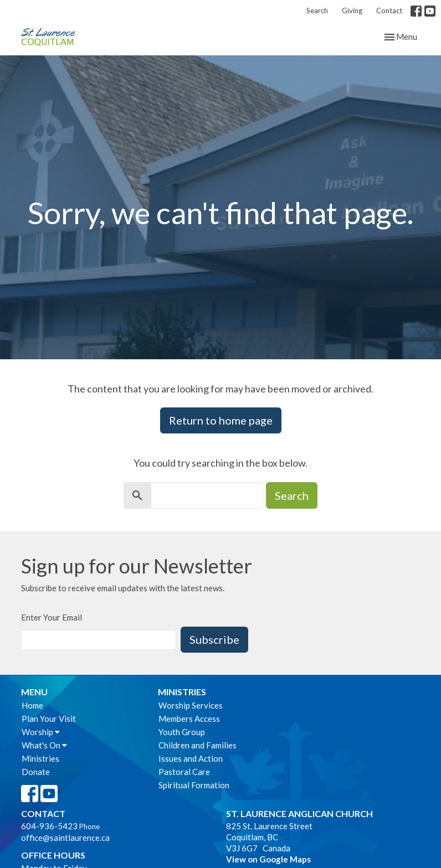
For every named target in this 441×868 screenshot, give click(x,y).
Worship (41, 732)
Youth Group (182, 732)
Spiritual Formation (194, 785)
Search (317, 11)
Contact (389, 11)
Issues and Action (191, 758)
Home (32, 705)
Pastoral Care (184, 772)
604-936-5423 (49, 826)
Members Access (189, 719)
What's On (44, 745)
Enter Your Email (52, 617)
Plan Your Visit (49, 719)
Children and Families (198, 745)
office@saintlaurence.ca (65, 838)
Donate (36, 772)
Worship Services (191, 705)
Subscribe (214, 639)
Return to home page (221, 420)
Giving (352, 11)
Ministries (40, 758)
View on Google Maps (268, 859)
